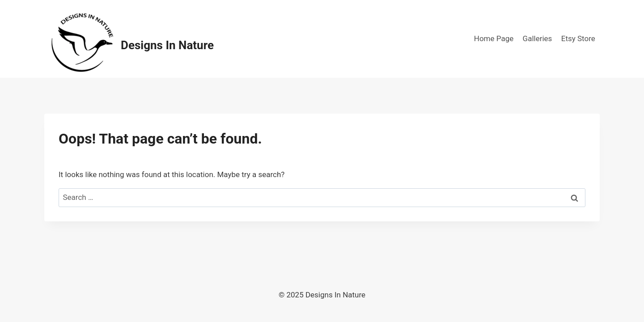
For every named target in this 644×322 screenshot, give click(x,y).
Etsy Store (578, 38)
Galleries (538, 38)
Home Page (494, 38)
